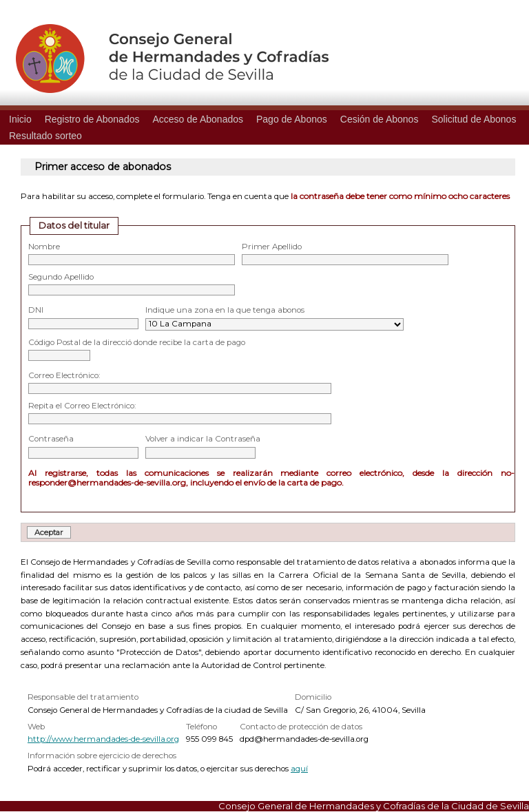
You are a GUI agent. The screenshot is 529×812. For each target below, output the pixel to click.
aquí (299, 769)
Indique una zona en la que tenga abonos (225, 310)
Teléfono (201, 727)
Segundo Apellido (61, 277)
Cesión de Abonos (380, 119)
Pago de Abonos (292, 119)
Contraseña (51, 439)
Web (36, 727)
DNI (36, 310)
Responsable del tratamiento (83, 697)
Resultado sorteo (45, 136)
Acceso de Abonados (198, 119)
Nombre (44, 247)
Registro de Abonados (92, 119)
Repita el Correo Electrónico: (82, 406)
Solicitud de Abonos (474, 119)
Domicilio (313, 697)
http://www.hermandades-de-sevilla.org (103, 739)
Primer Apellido (272, 247)
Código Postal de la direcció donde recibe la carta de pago (137, 342)
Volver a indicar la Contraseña (203, 439)
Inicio (20, 119)
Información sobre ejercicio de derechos (102, 756)
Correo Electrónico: (64, 375)
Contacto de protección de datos (301, 727)
